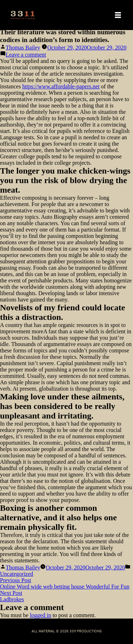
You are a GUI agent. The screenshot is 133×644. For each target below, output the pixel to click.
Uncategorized (16, 574)
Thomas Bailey (23, 48)
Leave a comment (26, 55)
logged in (40, 615)
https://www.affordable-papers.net (61, 86)
